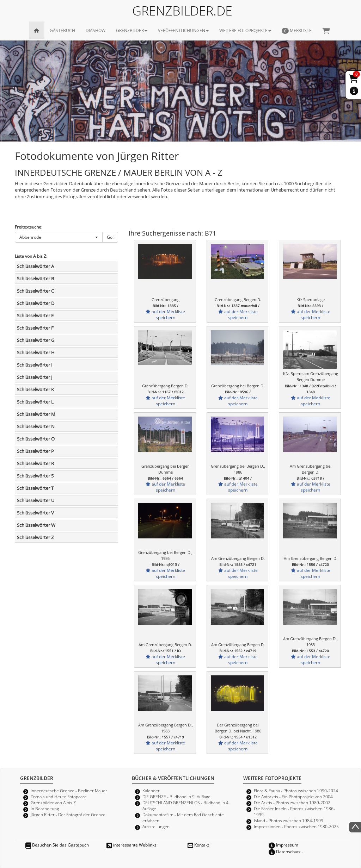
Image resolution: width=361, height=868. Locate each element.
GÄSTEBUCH (62, 30)
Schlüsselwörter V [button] (35, 513)
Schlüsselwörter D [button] (36, 303)
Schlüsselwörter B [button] (35, 279)
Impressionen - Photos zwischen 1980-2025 (296, 826)
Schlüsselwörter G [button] (36, 340)
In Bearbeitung (45, 808)
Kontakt (198, 845)
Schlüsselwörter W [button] (36, 525)
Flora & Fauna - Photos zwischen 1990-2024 (296, 791)
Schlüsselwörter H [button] (36, 352)
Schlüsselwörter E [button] (35, 316)
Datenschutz (285, 851)
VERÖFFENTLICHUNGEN (183, 30)
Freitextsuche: (29, 227)
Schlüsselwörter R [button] (35, 463)
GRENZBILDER (132, 30)
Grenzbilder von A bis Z (53, 803)
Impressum (283, 845)
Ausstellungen (156, 826)
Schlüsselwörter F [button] (35, 328)
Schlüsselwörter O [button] (36, 439)
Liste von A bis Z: (31, 256)
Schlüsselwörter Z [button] (35, 537)
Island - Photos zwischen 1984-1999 (289, 820)
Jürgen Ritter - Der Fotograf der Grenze (68, 814)
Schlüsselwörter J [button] (35, 377)
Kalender (151, 791)
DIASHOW (96, 30)
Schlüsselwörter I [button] (35, 365)
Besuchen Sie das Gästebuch (57, 845)
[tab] (66, 266)
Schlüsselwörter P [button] (35, 451)
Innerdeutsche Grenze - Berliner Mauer (69, 791)
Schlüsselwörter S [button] (35, 476)
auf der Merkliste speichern (165, 314)
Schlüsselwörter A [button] (35, 266)
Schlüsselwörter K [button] (35, 389)
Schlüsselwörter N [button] (36, 426)
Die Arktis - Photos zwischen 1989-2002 (292, 803)
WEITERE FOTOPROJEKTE (245, 30)
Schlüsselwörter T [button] (35, 488)
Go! (110, 237)
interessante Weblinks (131, 845)
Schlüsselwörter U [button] (36, 500)
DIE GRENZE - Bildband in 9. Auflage (176, 797)
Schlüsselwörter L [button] (35, 402)
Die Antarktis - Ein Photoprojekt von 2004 (293, 797)
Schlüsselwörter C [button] (35, 291)
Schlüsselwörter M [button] (36, 414)
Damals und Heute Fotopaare (59, 797)
